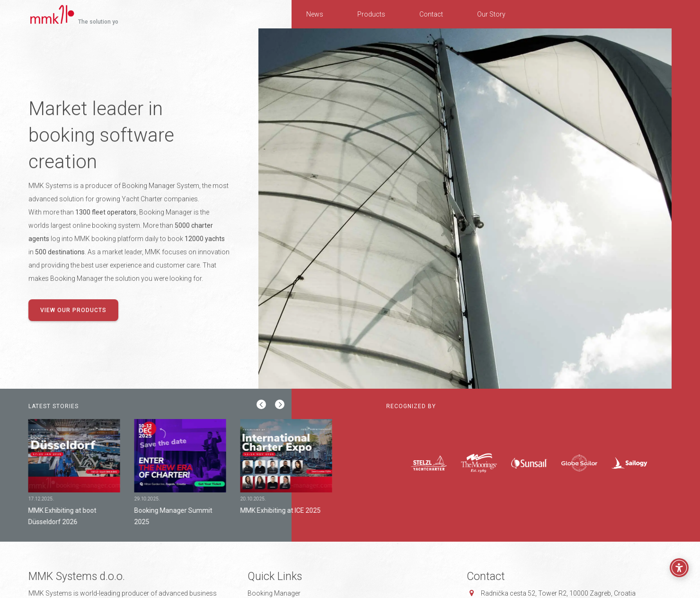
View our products (73, 311)
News (315, 14)
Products (371, 14)
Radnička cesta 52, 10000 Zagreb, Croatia (558, 593)
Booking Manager (274, 593)
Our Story (491, 14)
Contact (431, 14)
